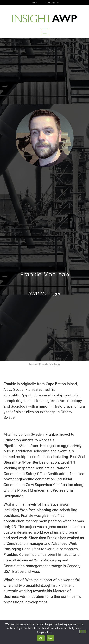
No (50, 638)
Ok (41, 638)
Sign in (34, 3)
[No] (83, 632)
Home (33, 364)
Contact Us (52, 3)
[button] (44, 32)
